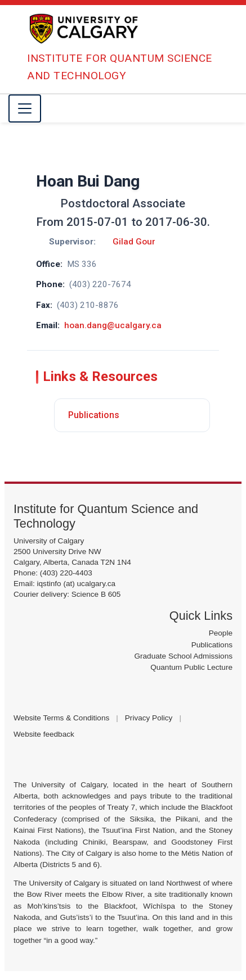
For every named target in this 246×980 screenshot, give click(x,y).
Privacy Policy (149, 718)
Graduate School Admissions (183, 656)
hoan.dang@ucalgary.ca (113, 325)
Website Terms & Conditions (61, 718)
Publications (94, 415)
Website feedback (44, 734)
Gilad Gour (134, 242)
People (221, 633)
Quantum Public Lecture (191, 667)
